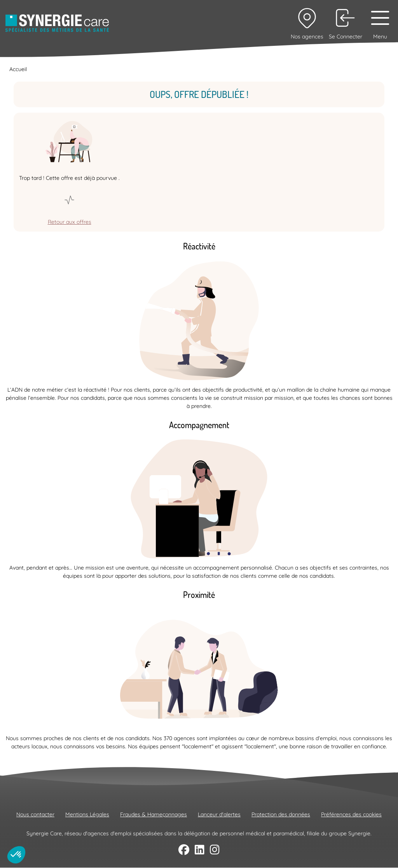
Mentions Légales (87, 814)
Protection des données (281, 814)
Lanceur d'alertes (219, 814)
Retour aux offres (70, 222)
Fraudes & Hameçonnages (154, 814)
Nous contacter (35, 814)
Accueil (18, 69)
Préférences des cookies (351, 814)
